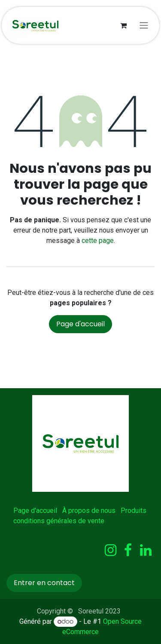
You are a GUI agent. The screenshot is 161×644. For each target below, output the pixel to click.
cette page (98, 241)
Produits (134, 511)
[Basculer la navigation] (144, 26)
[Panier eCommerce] (123, 25)
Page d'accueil (80, 324)
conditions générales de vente (59, 521)
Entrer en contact (44, 583)
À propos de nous (89, 511)
